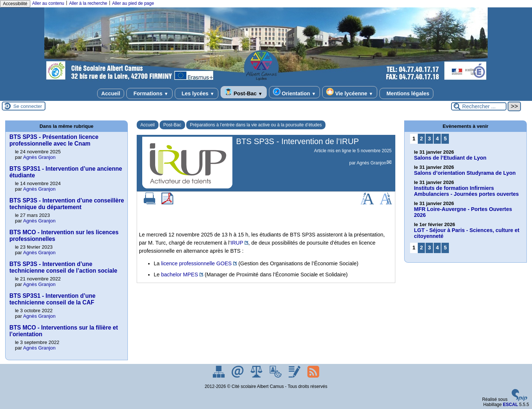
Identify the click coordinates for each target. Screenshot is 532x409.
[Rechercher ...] (479, 106)
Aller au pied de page (133, 3)
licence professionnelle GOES (196, 263)
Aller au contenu (48, 3)
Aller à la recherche (88, 3)
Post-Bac (243, 92)
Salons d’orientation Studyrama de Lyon (465, 173)
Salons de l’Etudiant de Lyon (450, 158)
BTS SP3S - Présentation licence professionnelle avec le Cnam (54, 140)
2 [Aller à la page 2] (422, 139)
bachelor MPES (180, 275)
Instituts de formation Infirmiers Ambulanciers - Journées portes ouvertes (466, 191)
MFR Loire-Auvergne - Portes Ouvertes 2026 (463, 212)
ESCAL (510, 405)
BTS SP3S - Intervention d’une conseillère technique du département (66, 204)
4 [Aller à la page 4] (437, 139)
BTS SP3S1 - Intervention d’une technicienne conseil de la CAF (52, 299)
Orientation (295, 92)
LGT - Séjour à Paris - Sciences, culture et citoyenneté (467, 233)
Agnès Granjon (371, 163)
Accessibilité (15, 4)
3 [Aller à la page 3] (429, 139)
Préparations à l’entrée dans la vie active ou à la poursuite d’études (256, 125)
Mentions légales (406, 93)
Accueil (111, 93)
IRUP (237, 243)
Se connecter (28, 106)
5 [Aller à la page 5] (445, 139)
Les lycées (197, 93)
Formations (149, 93)
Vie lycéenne (350, 92)
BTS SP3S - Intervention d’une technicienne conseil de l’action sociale (63, 267)
